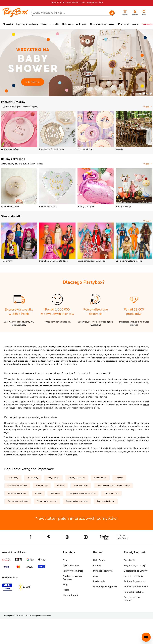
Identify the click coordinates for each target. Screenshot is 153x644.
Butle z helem (100, 478)
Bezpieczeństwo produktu (132, 599)
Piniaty (38, 493)
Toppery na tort (111, 493)
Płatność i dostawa (103, 571)
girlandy (18, 426)
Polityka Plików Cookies (136, 587)
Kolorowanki (42, 486)
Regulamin (129, 560)
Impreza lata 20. (81, 486)
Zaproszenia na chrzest (18, 501)
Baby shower (53, 478)
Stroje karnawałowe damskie (82, 493)
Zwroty (97, 576)
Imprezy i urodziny (13, 102)
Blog (65, 585)
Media (66, 590)
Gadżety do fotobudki (17, 486)
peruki (146, 405)
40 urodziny (33, 478)
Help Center (99, 560)
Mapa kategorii (70, 595)
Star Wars (55, 493)
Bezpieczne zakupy (133, 576)
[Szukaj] (70, 13)
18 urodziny (13, 478)
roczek (103, 350)
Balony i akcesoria (13, 159)
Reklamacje (99, 581)
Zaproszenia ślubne (106, 501)
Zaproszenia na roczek (47, 501)
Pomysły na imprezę (73, 571)
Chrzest (119, 478)
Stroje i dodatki (11, 216)
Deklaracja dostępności (105, 587)
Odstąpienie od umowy (136, 571)
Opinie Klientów (71, 566)
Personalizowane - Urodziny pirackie (113, 486)
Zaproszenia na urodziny (77, 501)
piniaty (132, 361)
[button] (125, 12)
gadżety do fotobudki (89, 448)
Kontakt (97, 566)
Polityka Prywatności (134, 581)
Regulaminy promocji (135, 566)
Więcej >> (148, 107)
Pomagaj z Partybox (134, 592)
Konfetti (61, 486)
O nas (66, 560)
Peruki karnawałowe (17, 493)
